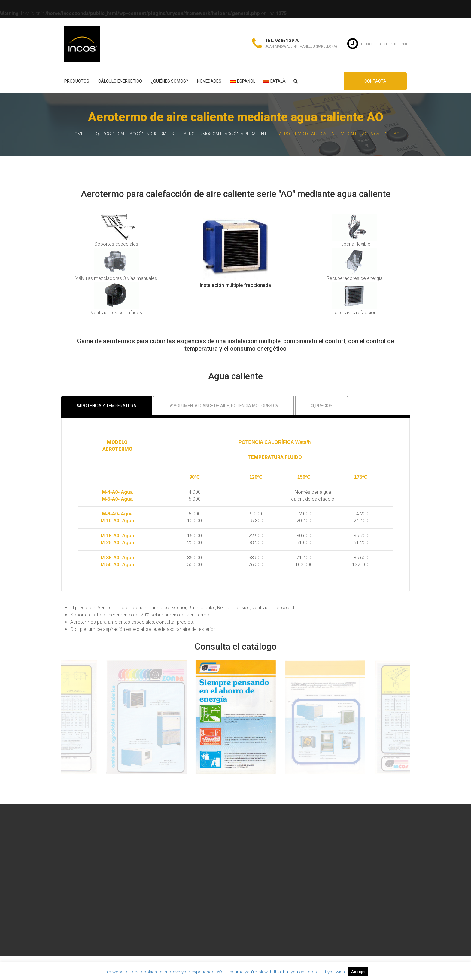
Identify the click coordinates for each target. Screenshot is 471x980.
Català (274, 81)
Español (243, 81)
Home (77, 134)
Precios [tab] (322, 406)
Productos (77, 81)
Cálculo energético (120, 81)
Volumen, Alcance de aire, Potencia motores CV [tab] (223, 406)
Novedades (209, 81)
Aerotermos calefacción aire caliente (226, 134)
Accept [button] (358, 972)
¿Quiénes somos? (170, 81)
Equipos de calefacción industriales (134, 134)
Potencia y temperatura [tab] (107, 406)
